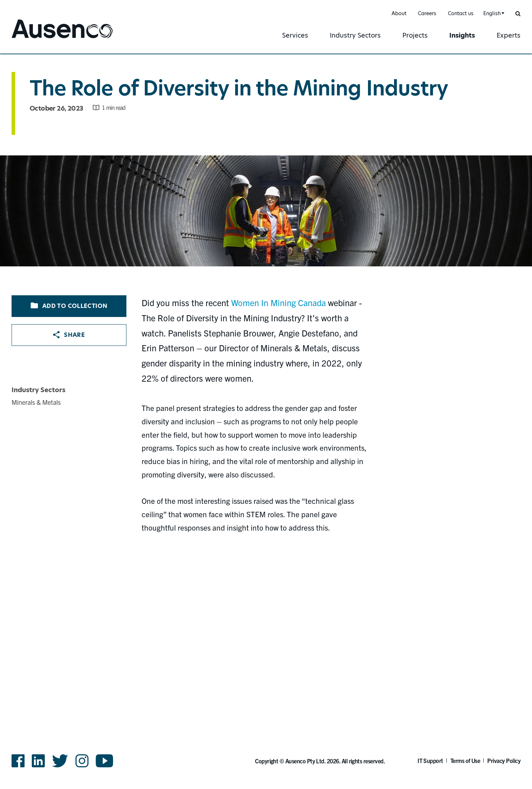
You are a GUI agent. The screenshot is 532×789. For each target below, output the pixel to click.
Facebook (18, 761)
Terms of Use (465, 760)
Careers (427, 13)
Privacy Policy (504, 760)
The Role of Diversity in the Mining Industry (239, 88)
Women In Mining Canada (278, 303)
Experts (509, 35)
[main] (266, 375)
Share (69, 335)
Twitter (60, 761)
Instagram (82, 761)
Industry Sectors (355, 35)
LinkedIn (38, 761)
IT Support (430, 760)
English (492, 13)
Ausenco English (39, 39)
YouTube (105, 761)
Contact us (461, 13)
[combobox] (493, 14)
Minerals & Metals (36, 402)
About (399, 13)
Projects (415, 35)
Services (295, 35)
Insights (462, 35)
